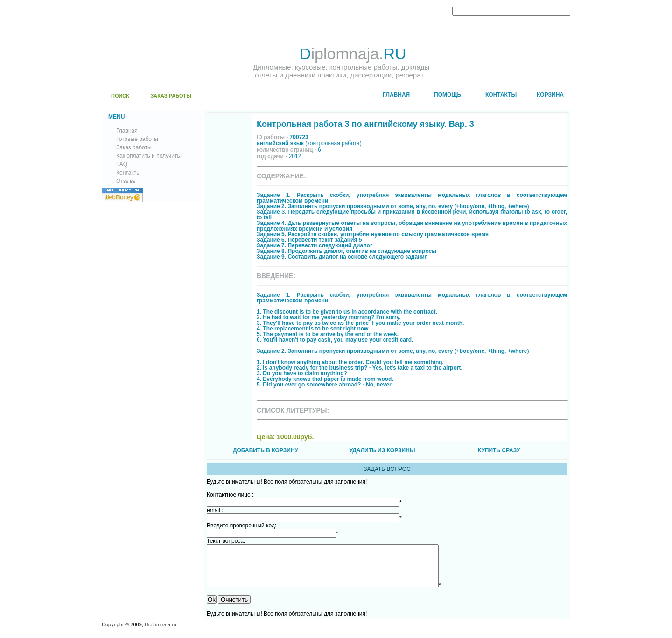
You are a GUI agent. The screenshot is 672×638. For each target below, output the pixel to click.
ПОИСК (120, 96)
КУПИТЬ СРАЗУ (499, 450)
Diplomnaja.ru (161, 633)
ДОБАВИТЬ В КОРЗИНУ (266, 450)
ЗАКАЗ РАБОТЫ (171, 96)
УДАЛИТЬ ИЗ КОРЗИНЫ (382, 450)
